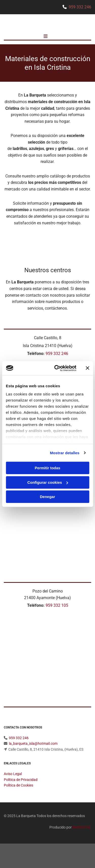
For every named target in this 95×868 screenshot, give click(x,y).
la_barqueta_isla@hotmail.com (33, 743)
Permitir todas (48, 468)
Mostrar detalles (65, 453)
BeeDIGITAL (82, 827)
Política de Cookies (18, 785)
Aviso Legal (13, 774)
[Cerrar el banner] (87, 368)
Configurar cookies (48, 482)
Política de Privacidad (21, 780)
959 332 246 (80, 7)
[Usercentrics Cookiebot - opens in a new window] (57, 368)
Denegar (47, 497)
